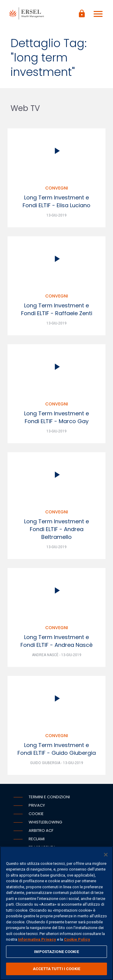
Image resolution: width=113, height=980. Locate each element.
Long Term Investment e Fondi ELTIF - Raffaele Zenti (57, 309)
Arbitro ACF (41, 831)
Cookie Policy (77, 939)
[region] (56, 913)
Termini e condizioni (49, 797)
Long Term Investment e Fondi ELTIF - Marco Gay (56, 417)
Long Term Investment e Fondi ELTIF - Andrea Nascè (56, 641)
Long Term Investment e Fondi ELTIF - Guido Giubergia (57, 749)
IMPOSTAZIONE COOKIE (56, 952)
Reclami (37, 839)
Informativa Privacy (37, 939)
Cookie (36, 814)
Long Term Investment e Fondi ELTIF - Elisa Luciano (56, 201)
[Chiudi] (106, 855)
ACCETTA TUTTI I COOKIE (56, 969)
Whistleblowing (45, 822)
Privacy (37, 805)
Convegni (57, 188)
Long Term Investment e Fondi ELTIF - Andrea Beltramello (56, 529)
